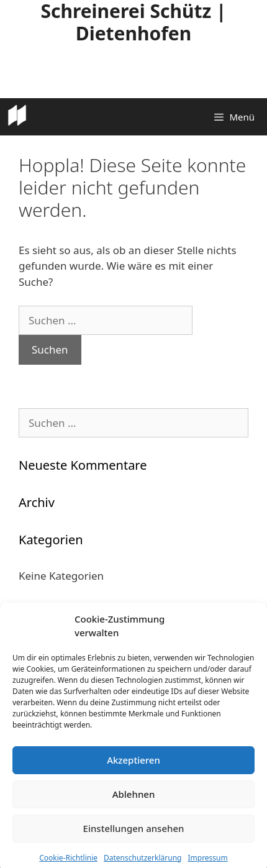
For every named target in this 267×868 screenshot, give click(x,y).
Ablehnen (134, 803)
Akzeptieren (133, 769)
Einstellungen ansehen (134, 838)
